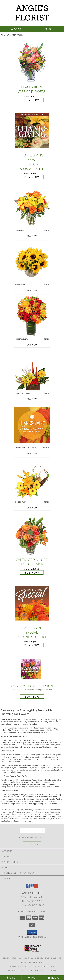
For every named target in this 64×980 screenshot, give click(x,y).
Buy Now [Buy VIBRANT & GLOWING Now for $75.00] (32, 399)
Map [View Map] (32, 978)
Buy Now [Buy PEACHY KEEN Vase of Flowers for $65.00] (32, 100)
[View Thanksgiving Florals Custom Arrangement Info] (32, 131)
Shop (16, 29)
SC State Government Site (42, 966)
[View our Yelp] (36, 887)
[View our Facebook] (28, 887)
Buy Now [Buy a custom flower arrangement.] (32, 696)
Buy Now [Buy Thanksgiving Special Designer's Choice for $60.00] (32, 645)
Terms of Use (50, 970)
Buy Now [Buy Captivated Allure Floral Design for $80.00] (32, 572)
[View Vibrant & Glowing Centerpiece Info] (32, 371)
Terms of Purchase (33, 970)
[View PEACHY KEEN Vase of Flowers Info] (32, 62)
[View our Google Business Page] (32, 887)
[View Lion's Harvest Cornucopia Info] (32, 479)
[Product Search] (33, 831)
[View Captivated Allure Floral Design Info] (32, 535)
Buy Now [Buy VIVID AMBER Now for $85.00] (32, 236)
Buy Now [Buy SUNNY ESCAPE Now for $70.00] (32, 290)
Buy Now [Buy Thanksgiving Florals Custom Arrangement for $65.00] (32, 177)
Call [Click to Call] (11, 978)
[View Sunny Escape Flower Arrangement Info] (32, 262)
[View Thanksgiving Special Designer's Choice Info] (32, 603)
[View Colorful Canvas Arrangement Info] (32, 316)
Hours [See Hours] (53, 978)
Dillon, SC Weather (19, 966)
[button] (32, 933)
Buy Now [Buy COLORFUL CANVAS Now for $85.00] (32, 345)
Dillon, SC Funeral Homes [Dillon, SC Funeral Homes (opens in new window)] (15, 958)
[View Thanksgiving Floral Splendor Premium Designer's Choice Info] (32, 425)
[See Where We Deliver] (32, 844)
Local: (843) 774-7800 (32, 905)
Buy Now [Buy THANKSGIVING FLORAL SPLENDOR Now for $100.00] (32, 453)
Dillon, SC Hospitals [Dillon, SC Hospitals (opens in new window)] (39, 958)
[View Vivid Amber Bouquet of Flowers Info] (32, 208)
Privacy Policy (15, 970)
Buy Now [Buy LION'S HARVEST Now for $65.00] (32, 508)
